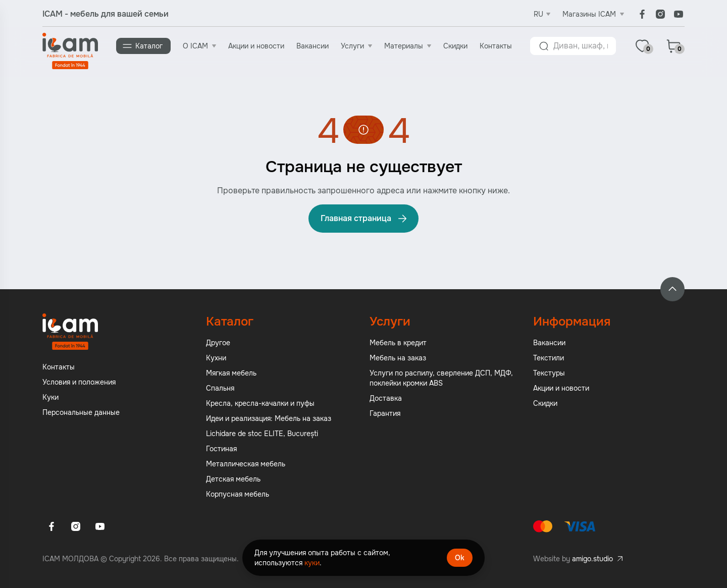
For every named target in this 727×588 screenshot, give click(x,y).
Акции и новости (256, 46)
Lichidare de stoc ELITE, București (262, 434)
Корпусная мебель (238, 494)
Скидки (455, 46)
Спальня (220, 388)
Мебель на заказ (398, 358)
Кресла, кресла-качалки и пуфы (260, 403)
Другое (218, 343)
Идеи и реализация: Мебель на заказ (269, 418)
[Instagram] (660, 14)
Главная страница (365, 219)
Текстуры (549, 373)
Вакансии (313, 46)
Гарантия (385, 413)
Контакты (496, 46)
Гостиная (221, 449)
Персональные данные (81, 412)
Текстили (549, 358)
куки (312, 563)
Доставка (386, 398)
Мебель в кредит (398, 343)
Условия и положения (79, 382)
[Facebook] (642, 14)
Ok (460, 558)
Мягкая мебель (231, 373)
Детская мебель (233, 479)
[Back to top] (672, 289)
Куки (50, 397)
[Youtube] (679, 14)
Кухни (216, 358)
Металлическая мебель (246, 464)
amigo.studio (592, 559)
